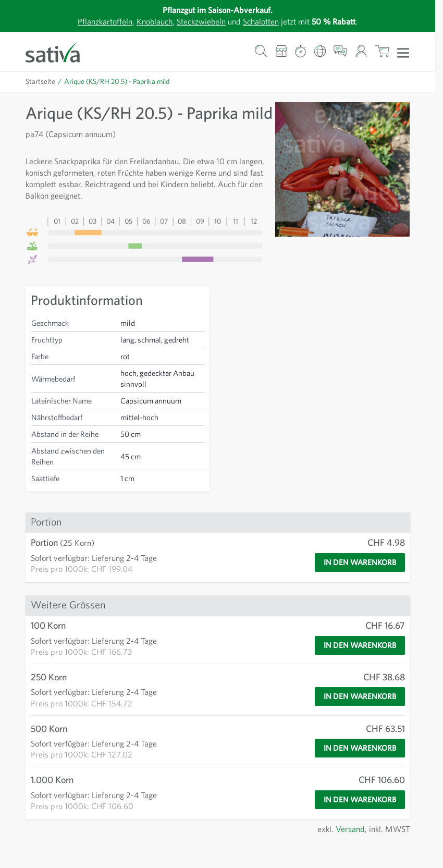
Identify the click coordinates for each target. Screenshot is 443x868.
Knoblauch (149, 21)
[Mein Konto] (361, 51)
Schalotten (265, 21)
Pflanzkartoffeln (96, 21)
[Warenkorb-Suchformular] (261, 51)
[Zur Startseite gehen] (59, 51)
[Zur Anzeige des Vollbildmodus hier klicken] (342, 169)
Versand (347, 849)
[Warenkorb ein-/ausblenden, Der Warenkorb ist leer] (382, 51)
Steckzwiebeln (200, 21)
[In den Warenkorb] (355, 583)
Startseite (41, 81)
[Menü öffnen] (403, 52)
